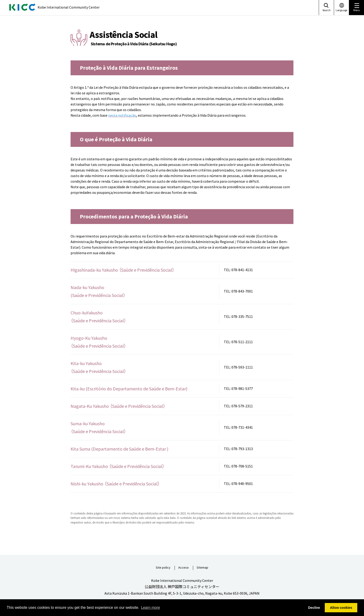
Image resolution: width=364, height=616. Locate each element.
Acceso (184, 568)
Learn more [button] (150, 608)
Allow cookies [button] (341, 608)
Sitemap (202, 568)
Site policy (163, 568)
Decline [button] (314, 608)
